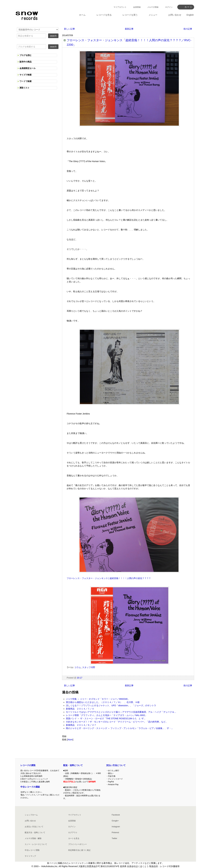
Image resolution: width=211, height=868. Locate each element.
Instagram (116, 827)
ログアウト (73, 833)
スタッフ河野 (89, 667)
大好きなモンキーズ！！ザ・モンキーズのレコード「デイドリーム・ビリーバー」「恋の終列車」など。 (117, 722)
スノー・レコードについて (36, 844)
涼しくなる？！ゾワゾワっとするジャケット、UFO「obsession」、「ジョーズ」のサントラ (111, 705)
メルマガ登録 (153, 7)
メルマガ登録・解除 (33, 838)
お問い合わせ (30, 821)
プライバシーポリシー (78, 844)
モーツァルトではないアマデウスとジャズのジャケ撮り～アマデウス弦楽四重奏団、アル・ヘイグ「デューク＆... (121, 712)
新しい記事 (69, 29)
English (190, 15)
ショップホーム (31, 815)
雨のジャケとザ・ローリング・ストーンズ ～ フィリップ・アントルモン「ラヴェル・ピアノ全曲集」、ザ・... (119, 728)
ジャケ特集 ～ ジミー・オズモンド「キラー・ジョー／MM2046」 (98, 699)
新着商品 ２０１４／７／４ (80, 709)
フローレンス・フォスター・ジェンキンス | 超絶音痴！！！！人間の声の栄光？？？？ (109, 578)
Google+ (115, 821)
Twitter (114, 838)
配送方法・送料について (35, 833)
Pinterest (115, 833)
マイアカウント (120, 7)
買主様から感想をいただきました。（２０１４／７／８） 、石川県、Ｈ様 (103, 702)
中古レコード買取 (32, 850)
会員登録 (137, 7)
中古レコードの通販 (30, 787)
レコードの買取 (28, 765)
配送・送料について (73, 765)
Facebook (116, 815)
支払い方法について (116, 765)
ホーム (82, 15)
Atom (70, 740)
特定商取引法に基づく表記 (79, 850)
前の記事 (188, 29)
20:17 (80, 678)
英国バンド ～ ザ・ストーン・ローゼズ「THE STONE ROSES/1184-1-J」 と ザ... (106, 718)
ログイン (169, 7)
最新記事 (129, 29)
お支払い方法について (34, 827)
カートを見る (74, 838)
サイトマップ (30, 856)
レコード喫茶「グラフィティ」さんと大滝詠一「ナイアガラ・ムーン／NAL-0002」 (107, 715)
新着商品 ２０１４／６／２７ (81, 725)
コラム (78, 667)
